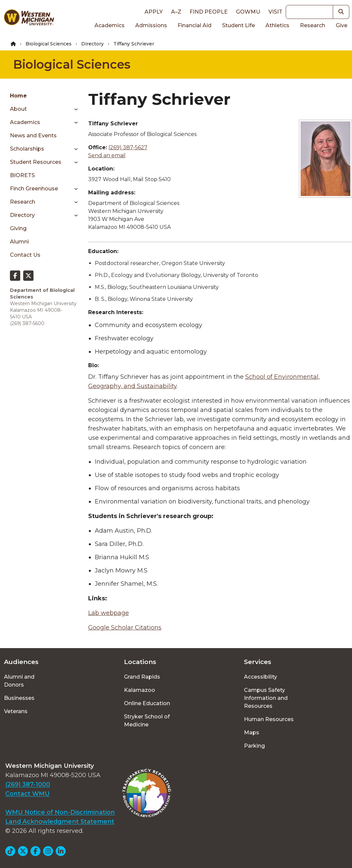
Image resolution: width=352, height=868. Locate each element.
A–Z (176, 12)
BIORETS (22, 175)
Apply (154, 12)
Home (18, 96)
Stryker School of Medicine (147, 721)
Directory (92, 44)
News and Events (33, 135)
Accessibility (261, 677)
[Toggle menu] (74, 109)
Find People (209, 12)
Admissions (151, 25)
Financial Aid (195, 25)
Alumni (19, 242)
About (18, 109)
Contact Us (25, 255)
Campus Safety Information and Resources (266, 698)
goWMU (248, 12)
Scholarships (27, 149)
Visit (275, 12)
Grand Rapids (142, 677)
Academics (110, 25)
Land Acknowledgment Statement (60, 822)
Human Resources (269, 719)
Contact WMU (28, 794)
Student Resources (36, 162)
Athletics (277, 25)
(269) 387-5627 (128, 147)
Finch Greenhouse (34, 189)
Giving (18, 228)
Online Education (147, 703)
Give (342, 25)
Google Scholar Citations (125, 628)
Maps (252, 733)
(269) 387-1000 (28, 784)
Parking (254, 746)
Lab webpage (109, 613)
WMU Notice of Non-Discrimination (60, 812)
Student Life (238, 25)
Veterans (16, 711)
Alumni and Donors (19, 681)
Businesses (19, 698)
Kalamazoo (140, 690)
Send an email (107, 155)
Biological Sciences (49, 44)
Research (313, 25)
